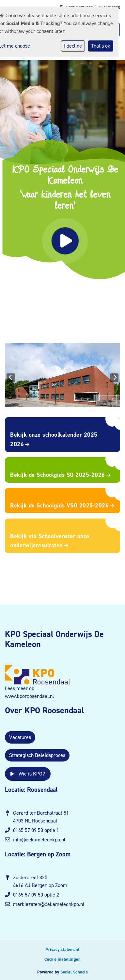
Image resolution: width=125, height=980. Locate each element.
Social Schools (74, 972)
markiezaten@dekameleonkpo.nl (49, 904)
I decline (73, 46)
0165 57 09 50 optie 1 (36, 830)
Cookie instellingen (63, 959)
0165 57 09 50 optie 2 (36, 895)
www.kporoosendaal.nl (29, 696)
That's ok (101, 46)
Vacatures (20, 737)
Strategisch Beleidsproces (37, 755)
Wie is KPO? (28, 774)
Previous (11, 378)
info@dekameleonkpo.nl (39, 840)
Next (114, 378)
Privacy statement (63, 950)
